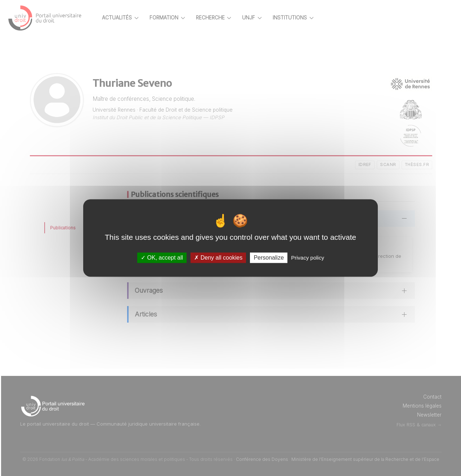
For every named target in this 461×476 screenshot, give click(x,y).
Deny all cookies (218, 258)
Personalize (269, 258)
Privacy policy (308, 258)
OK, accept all (162, 258)
